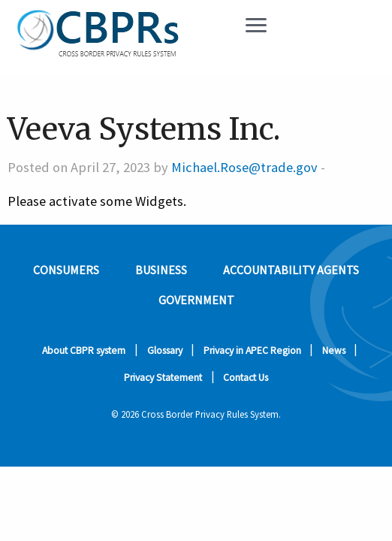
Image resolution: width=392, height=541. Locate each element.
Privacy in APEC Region (252, 351)
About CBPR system (84, 351)
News (334, 351)
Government (196, 300)
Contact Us (246, 378)
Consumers (66, 270)
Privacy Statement (163, 378)
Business (161, 270)
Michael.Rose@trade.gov (244, 167)
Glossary (165, 351)
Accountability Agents (291, 270)
